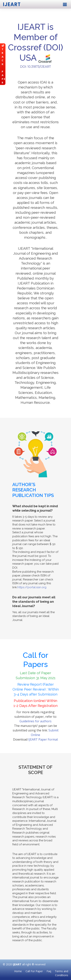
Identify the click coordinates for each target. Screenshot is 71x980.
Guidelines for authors (35, 721)
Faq (49, 971)
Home (18, 971)
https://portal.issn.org (32, 587)
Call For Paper (34, 971)
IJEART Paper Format (43, 739)
